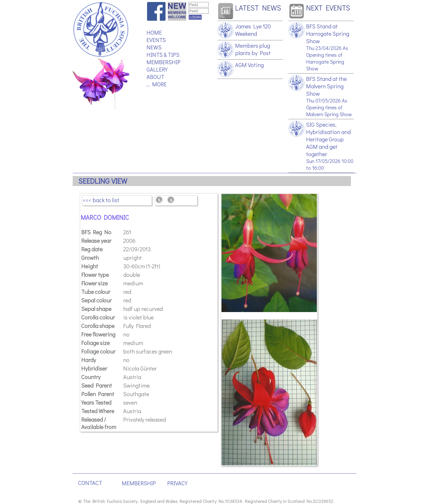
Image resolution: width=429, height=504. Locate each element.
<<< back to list (101, 200)
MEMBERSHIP (164, 62)
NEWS (154, 47)
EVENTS (156, 40)
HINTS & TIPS (163, 55)
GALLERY (157, 69)
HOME (154, 32)
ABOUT (155, 77)
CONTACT (90, 483)
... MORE (157, 84)
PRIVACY (177, 483)
